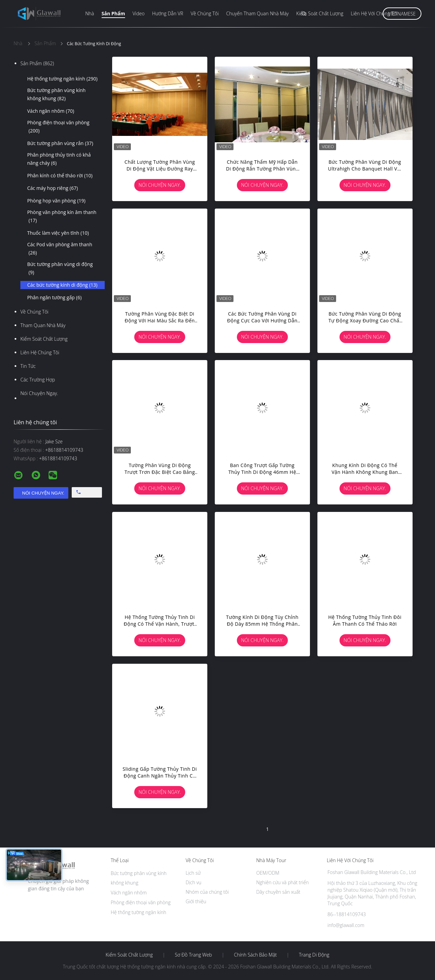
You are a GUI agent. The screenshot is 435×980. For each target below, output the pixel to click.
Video (138, 13)
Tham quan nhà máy (43, 325)
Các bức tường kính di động (62, 285)
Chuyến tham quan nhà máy (258, 13)
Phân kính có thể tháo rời (60, 176)
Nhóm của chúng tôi (207, 892)
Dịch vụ (193, 882)
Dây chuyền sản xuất (278, 892)
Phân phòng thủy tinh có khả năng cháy (59, 159)
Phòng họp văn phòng (56, 201)
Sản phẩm (113, 13)
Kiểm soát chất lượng (320, 13)
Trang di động (314, 955)
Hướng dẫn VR (168, 13)
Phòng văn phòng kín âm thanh (62, 217)
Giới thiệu (196, 901)
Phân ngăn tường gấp (54, 298)
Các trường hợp (38, 380)
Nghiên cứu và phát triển (283, 882)
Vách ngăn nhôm (51, 111)
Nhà (90, 13)
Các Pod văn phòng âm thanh (60, 249)
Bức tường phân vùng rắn (60, 143)
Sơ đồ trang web (193, 955)
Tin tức (28, 366)
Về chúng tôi (205, 13)
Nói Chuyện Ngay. (39, 393)
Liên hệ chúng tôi (40, 352)
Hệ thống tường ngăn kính (62, 79)
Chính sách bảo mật (255, 955)
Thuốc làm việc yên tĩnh (58, 233)
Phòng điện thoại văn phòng (58, 127)
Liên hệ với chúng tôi (374, 13)
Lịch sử (193, 873)
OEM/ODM (268, 873)
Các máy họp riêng (53, 188)
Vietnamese (402, 14)
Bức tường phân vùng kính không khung (56, 95)
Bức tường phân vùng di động (60, 269)
